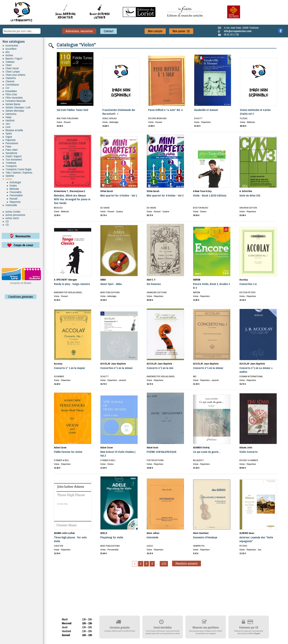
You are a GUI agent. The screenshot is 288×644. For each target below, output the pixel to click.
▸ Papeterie (9, 140)
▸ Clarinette (9, 78)
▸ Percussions (10, 143)
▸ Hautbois (9, 120)
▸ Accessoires (10, 45)
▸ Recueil (12, 199)
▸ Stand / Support (12, 156)
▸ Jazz (7, 124)
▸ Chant (7, 65)
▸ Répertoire (14, 202)
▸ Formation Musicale (14, 101)
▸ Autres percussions (14, 215)
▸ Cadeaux (9, 62)
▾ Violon (7, 179)
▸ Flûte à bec (10, 94)
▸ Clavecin (9, 81)
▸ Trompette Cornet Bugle (17, 169)
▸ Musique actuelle (13, 130)
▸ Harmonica (10, 114)
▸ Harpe (7, 117)
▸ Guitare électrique (13, 111)
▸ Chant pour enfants (14, 75)
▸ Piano (7, 146)
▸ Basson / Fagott (13, 58)
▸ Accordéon (10, 49)
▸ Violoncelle (10, 205)
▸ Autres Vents (11, 218)
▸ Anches (8, 55)
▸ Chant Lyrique (11, 71)
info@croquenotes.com (238, 31)
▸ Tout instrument (12, 159)
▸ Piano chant (10, 150)
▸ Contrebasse (11, 85)
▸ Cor (6, 88)
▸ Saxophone (10, 153)
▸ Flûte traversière (13, 98)
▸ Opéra (7, 133)
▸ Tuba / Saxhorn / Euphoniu (18, 172)
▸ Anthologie (14, 182)
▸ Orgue (7, 137)
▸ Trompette (10, 166)
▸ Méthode (13, 189)
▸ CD (6, 221)
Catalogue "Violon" (76, 45)
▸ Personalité (14, 192)
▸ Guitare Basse (12, 104)
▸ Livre (7, 127)
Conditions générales (21, 297)
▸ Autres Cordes (12, 212)
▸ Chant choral (11, 68)
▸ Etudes (12, 186)
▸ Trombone (9, 163)
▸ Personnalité (15, 195)
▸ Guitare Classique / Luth (17, 107)
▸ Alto (6, 52)
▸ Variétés (8, 176)
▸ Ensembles (10, 91)
